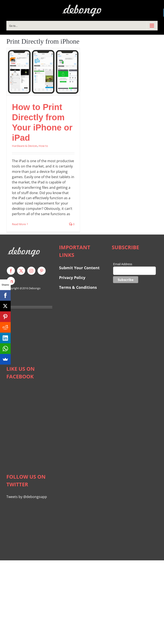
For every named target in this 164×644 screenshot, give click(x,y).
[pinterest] (42, 271)
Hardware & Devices (25, 146)
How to (43, 146)
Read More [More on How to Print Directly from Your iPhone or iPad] (19, 224)
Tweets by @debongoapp (27, 497)
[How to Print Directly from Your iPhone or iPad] (43, 72)
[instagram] (31, 271)
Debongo (35, 288)
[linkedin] (11, 281)
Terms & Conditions (78, 287)
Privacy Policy (72, 278)
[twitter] (21, 271)
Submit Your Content (80, 268)
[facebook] (11, 271)
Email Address (123, 264)
